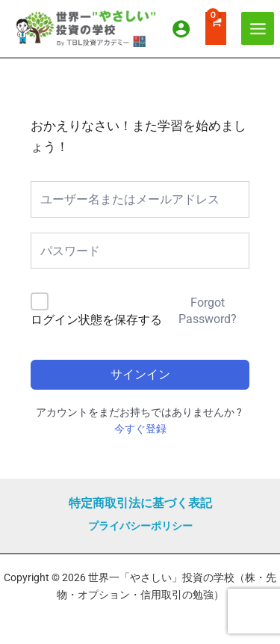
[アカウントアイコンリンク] (181, 29)
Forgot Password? (208, 311)
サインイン (140, 374)
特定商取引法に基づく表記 (140, 503)
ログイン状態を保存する (96, 320)
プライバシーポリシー (140, 526)
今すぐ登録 (140, 429)
